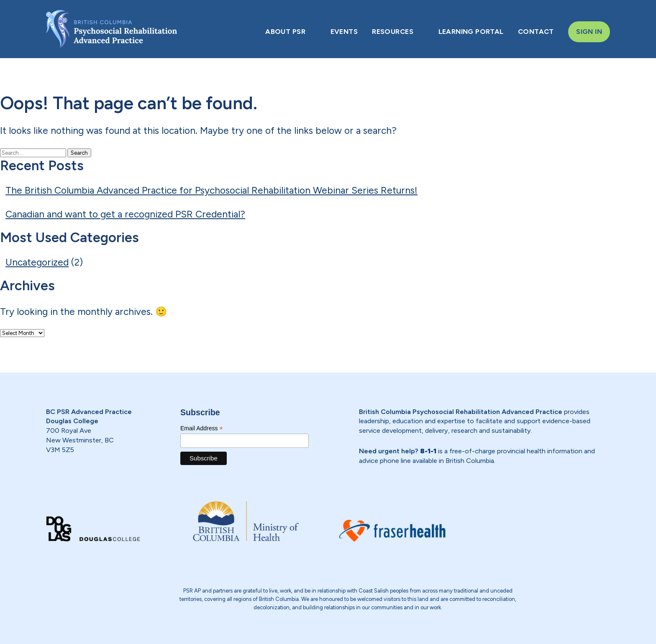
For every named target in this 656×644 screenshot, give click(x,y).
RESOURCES (393, 31)
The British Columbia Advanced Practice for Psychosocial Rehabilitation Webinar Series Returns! (211, 190)
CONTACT (536, 31)
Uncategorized (37, 262)
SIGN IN (589, 31)
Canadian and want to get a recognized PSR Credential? (125, 214)
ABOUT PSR (285, 31)
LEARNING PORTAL (471, 31)
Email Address (202, 428)
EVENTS (344, 31)
